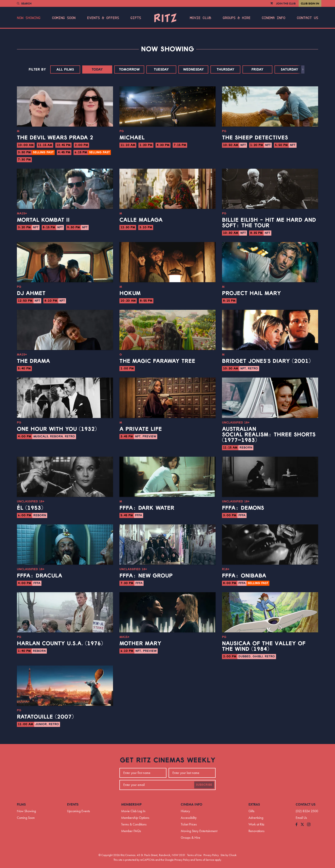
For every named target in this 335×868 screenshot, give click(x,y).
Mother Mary (140, 644)
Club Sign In (310, 3)
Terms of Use (194, 855)
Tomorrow (129, 69)
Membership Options (135, 818)
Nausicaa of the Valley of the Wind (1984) (264, 646)
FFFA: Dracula (40, 576)
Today (97, 69)
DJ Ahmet (31, 293)
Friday (257, 69)
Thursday (226, 69)
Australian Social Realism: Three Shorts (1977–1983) (269, 435)
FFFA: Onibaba (244, 576)
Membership (131, 804)
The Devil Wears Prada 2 (55, 138)
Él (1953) (30, 508)
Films (21, 804)
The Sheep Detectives (255, 138)
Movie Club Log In (133, 811)
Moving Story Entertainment (199, 831)
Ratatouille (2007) (45, 717)
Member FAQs (131, 831)
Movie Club (200, 18)
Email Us (301, 818)
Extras (254, 804)
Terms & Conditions (134, 824)
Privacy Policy (211, 855)
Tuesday (161, 69)
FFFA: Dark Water (147, 508)
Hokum (130, 293)
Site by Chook (228, 855)
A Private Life (141, 429)
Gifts (136, 18)
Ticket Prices (189, 824)
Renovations (256, 831)
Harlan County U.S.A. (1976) (60, 644)
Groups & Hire (237, 18)
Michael (132, 138)
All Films (65, 69)
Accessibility (189, 818)
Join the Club (286, 3)
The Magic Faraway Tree (157, 361)
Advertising (256, 818)
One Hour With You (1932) (57, 429)
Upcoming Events (79, 811)
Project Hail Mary (251, 293)
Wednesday (193, 69)
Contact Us (307, 18)
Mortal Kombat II (43, 220)
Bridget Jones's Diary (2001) (266, 361)
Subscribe (204, 785)
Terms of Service (205, 860)
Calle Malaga (141, 220)
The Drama (33, 361)
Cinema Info (273, 18)
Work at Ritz (256, 824)
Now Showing (29, 18)
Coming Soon (64, 18)
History (185, 811)
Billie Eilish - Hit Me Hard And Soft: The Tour (269, 223)
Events (73, 804)
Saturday (289, 69)
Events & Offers (103, 18)
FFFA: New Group (146, 576)
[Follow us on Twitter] (302, 825)
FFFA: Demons (243, 508)
